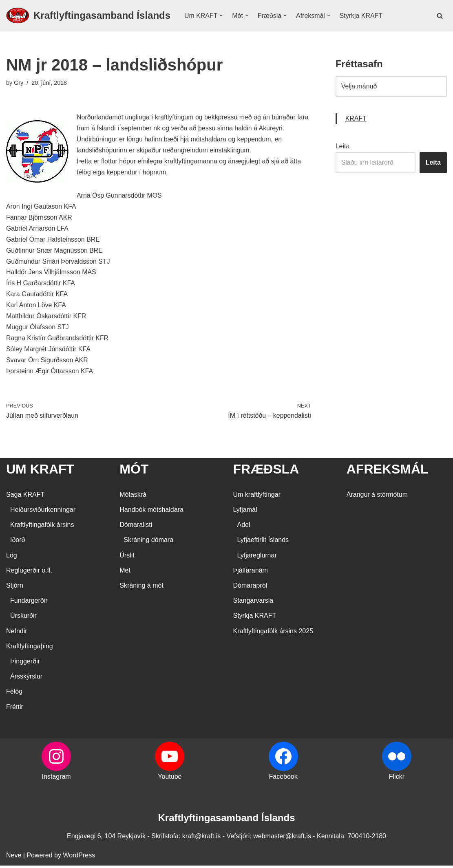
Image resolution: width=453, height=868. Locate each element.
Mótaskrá (133, 497)
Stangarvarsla (253, 603)
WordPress (79, 858)
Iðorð (18, 542)
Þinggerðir (25, 664)
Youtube (170, 779)
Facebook (283, 779)
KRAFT (356, 119)
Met (125, 573)
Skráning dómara (148, 542)
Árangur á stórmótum (377, 497)
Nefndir (17, 633)
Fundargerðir (29, 603)
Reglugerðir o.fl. (29, 573)
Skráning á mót (141, 588)
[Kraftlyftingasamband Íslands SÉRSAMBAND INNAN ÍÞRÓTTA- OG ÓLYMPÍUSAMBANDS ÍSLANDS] (88, 16)
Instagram (56, 779)
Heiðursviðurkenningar (43, 512)
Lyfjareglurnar (257, 558)
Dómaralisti (136, 527)
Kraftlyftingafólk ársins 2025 (273, 633)
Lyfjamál (245, 512)
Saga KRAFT (25, 497)
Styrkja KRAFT (362, 16)
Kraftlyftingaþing (30, 649)
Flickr (397, 779)
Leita (343, 147)
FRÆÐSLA (266, 471)
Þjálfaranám (251, 573)
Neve (14, 858)
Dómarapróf (250, 588)
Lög (12, 558)
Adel (244, 527)
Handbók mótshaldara (151, 512)
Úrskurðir (23, 618)
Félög (14, 694)
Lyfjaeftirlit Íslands (263, 542)
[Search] (440, 16)
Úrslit (127, 558)
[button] (221, 15)
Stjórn (15, 588)
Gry (19, 83)
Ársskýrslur (26, 679)
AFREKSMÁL (388, 471)
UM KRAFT (40, 471)
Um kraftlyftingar (257, 497)
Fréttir (15, 709)
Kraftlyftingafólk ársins (42, 527)
